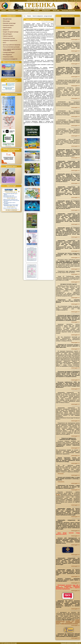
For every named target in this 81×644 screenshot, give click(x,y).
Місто (5, 43)
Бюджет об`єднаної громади (11, 32)
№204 (58, 495)
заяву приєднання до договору (70, 624)
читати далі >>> (75, 39)
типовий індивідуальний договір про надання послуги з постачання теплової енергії (68, 622)
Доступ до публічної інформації (12, 45)
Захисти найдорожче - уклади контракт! (42, 16)
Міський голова (7, 19)
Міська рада (6, 21)
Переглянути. (61, 482)
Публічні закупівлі (8, 36)
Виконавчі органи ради (9, 23)
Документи (6, 30)
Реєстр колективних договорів (11, 47)
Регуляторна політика (9, 38)
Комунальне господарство (10, 59)
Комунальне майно (8, 57)
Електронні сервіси (8, 25)
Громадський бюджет (9, 53)
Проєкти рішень (7, 28)
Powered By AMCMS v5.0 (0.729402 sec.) (71, 643)
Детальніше (61, 474)
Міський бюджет (8, 34)
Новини (29, 16)
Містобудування (8, 55)
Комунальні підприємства (10, 40)
